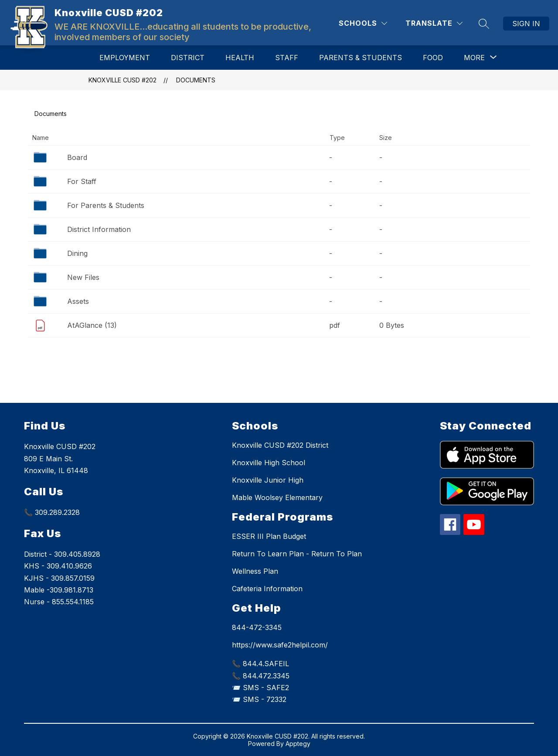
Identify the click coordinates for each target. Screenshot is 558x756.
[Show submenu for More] (474, 58)
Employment (125, 58)
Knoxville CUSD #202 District (280, 445)
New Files (83, 277)
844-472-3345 (257, 627)
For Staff (82, 181)
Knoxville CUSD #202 (122, 80)
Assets (78, 301)
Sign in (526, 24)
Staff (287, 58)
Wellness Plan (255, 571)
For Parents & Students (106, 205)
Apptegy (298, 744)
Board (77, 157)
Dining (77, 253)
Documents (196, 80)
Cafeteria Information (267, 589)
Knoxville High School (269, 463)
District (188, 58)
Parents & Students (361, 58)
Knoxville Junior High (268, 480)
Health (240, 58)
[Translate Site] (434, 23)
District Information (99, 229)
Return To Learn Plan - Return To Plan (297, 554)
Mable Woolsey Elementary (277, 497)
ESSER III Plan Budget (269, 536)
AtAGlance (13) (92, 325)
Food (433, 58)
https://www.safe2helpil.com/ (280, 645)
